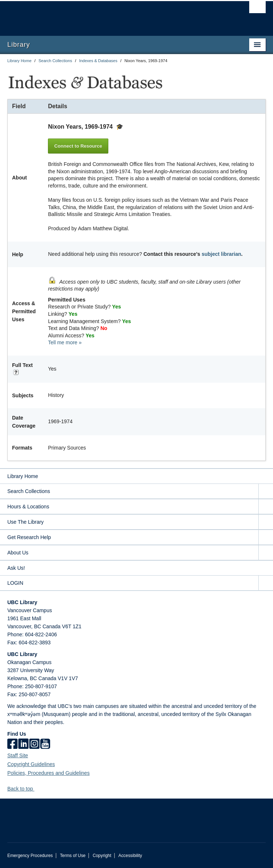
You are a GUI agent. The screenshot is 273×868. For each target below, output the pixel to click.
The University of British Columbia (98, 15)
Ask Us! (16, 568)
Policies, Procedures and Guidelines (48, 773)
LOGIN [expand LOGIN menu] (15, 583)
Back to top (24, 789)
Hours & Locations (28, 507)
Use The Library (25, 522)
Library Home (19, 61)
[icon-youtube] (45, 744)
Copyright (102, 856)
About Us (18, 553)
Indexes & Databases (98, 61)
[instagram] (34, 744)
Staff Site (18, 755)
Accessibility (130, 856)
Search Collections (55, 61)
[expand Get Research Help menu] (266, 537)
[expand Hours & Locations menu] (266, 507)
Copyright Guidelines (31, 764)
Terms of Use (73, 856)
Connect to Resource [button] (78, 146)
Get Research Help (29, 537)
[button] (37, 789)
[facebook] (12, 744)
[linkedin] (23, 744)
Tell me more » (65, 342)
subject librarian (221, 254)
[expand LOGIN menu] (266, 583)
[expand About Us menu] (266, 553)
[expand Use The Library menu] (266, 522)
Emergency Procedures (30, 856)
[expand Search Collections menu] (266, 491)
